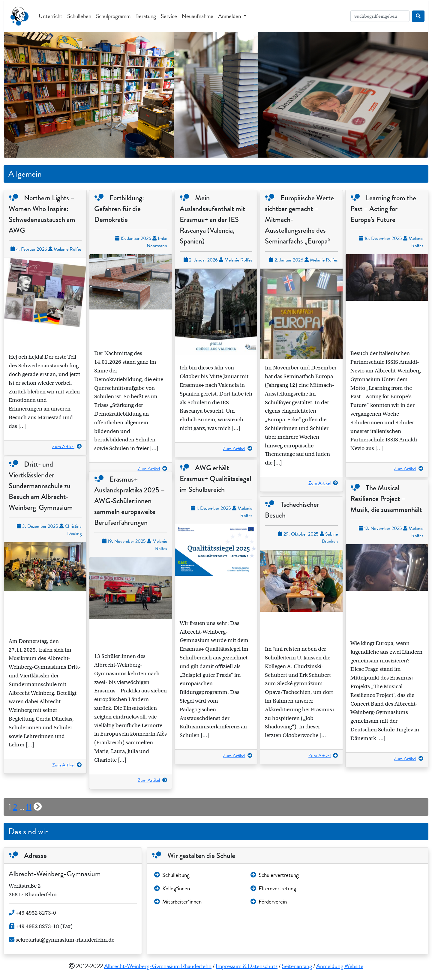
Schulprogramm (113, 16)
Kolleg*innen (172, 888)
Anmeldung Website (340, 966)
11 (29, 807)
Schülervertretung (275, 875)
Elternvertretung (273, 888)
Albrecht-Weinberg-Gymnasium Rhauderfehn (158, 966)
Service (169, 16)
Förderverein (269, 902)
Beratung (146, 16)
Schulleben (79, 16)
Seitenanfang (297, 966)
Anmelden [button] (230, 16)
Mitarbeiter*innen (178, 902)
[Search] (380, 16)
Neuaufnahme (198, 16)
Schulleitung (172, 875)
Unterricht (51, 16)
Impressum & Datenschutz (247, 966)
